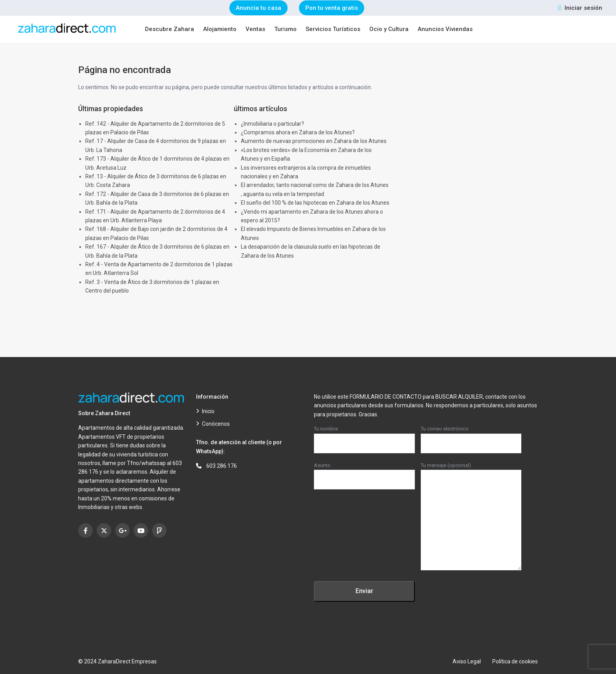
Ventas (255, 29)
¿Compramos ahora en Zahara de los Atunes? (298, 132)
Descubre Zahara (170, 29)
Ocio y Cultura (389, 29)
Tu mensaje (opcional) (471, 517)
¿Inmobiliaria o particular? (272, 124)
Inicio (208, 411)
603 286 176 (222, 466)
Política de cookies (515, 661)
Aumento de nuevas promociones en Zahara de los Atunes (314, 141)
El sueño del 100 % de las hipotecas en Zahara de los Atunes (315, 203)
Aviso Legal (467, 661)
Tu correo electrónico (471, 436)
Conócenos (216, 424)
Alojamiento (220, 29)
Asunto (364, 473)
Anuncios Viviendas (445, 29)
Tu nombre (364, 436)
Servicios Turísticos (333, 29)
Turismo (285, 29)
